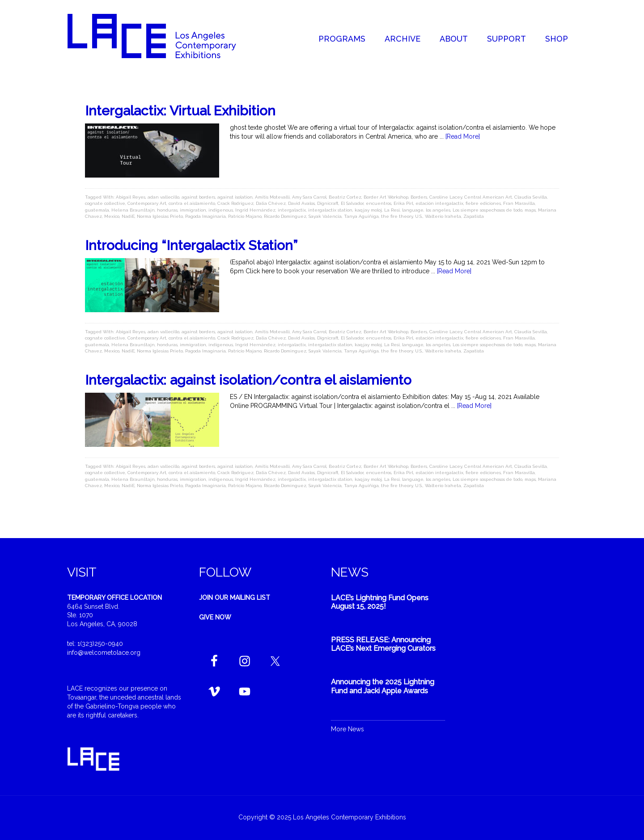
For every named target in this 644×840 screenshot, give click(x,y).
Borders (419, 197)
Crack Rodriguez (235, 203)
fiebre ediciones (483, 203)
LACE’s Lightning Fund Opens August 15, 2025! (380, 602)
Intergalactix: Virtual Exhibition (180, 111)
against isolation (235, 197)
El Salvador (352, 203)
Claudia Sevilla (531, 197)
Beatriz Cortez (345, 197)
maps (530, 210)
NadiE (128, 216)
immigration (193, 210)
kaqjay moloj (368, 210)
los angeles (438, 210)
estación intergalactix (439, 203)
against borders (198, 197)
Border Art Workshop (386, 197)
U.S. (419, 216)
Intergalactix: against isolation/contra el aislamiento (248, 380)
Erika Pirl (403, 203)
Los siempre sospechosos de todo (487, 210)
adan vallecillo (163, 197)
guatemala (97, 210)
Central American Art (488, 197)
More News (347, 729)
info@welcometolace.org (104, 653)
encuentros (379, 203)
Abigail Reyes (131, 197)
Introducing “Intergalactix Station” (191, 245)
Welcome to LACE (161, 36)
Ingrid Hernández (255, 210)
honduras (167, 210)
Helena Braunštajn (133, 210)
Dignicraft (328, 203)
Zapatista (474, 216)
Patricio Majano (245, 216)
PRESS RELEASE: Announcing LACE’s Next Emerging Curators (383, 644)
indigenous (221, 210)
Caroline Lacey (446, 197)
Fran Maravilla (519, 203)
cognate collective (105, 203)
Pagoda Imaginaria (205, 216)
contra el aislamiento (192, 203)
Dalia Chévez (271, 203)
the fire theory (397, 216)
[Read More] (463, 136)
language (413, 210)
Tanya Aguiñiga (361, 216)
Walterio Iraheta (443, 216)
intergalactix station (330, 210)
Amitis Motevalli (272, 197)
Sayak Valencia (325, 216)
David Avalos (301, 203)
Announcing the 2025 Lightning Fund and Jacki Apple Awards (383, 686)
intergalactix (292, 210)
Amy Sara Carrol (309, 197)
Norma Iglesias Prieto (160, 216)
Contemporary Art (147, 203)
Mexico (112, 216)
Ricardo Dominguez (285, 216)
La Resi (392, 210)
